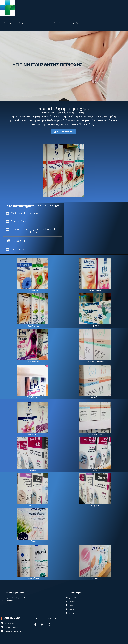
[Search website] (112, 23)
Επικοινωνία (12, 618)
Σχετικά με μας (14, 593)
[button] (64, 132)
